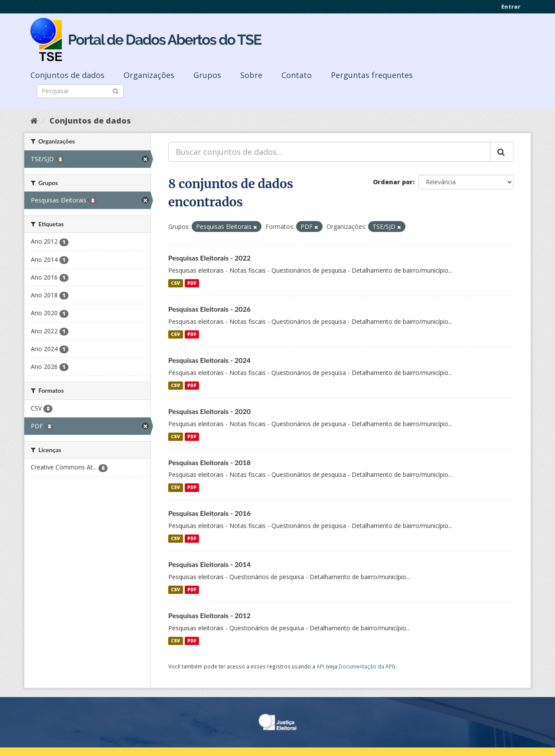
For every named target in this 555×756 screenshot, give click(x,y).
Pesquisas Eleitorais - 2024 (209, 360)
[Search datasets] (80, 91)
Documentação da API (366, 666)
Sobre (251, 75)
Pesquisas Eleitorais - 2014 (209, 564)
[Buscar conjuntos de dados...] (329, 152)
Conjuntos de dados (67, 75)
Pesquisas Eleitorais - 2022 (209, 258)
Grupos (207, 75)
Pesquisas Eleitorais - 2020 (209, 411)
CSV (175, 283)
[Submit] (116, 90)
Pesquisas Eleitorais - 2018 (209, 462)
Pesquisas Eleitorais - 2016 (209, 513)
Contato (297, 75)
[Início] (34, 121)
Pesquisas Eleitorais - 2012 (209, 615)
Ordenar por (393, 182)
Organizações (149, 75)
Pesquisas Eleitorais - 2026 (209, 309)
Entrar (511, 7)
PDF (192, 283)
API (320, 666)
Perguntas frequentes (372, 75)
